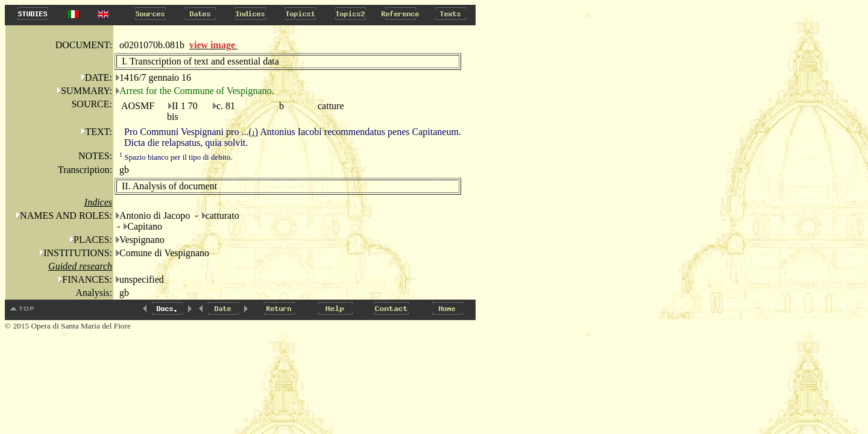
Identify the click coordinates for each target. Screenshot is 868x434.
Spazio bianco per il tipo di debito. (176, 157)
